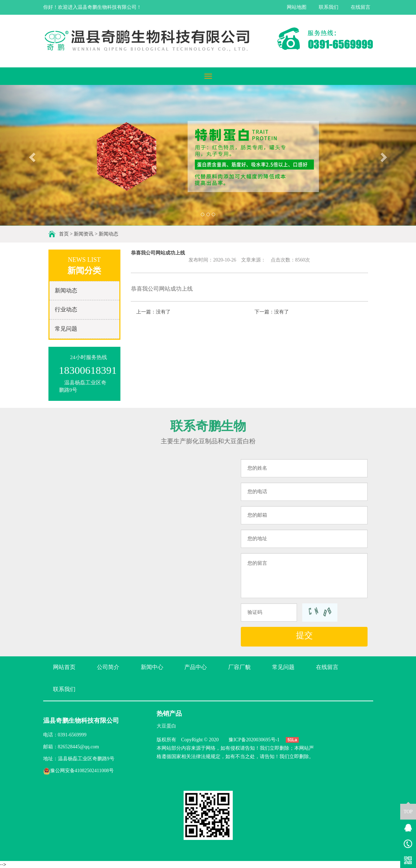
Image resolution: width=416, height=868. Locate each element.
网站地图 (297, 7)
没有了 (163, 312)
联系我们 (329, 7)
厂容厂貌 (239, 667)
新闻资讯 (84, 234)
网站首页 (64, 667)
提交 (304, 635)
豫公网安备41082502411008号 (78, 771)
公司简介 (108, 667)
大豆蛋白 (166, 726)
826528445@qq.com (79, 747)
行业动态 (66, 309)
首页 (64, 234)
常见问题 (66, 329)
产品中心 (196, 667)
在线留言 (361, 7)
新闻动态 (108, 234)
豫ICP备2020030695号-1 (254, 740)
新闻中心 (152, 667)
